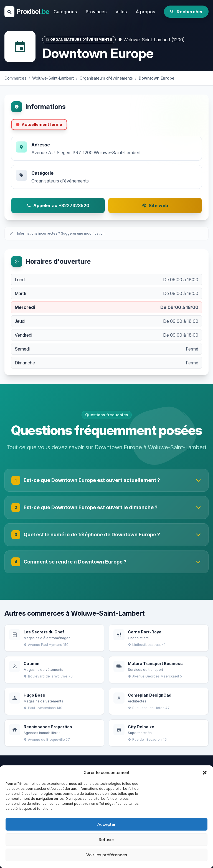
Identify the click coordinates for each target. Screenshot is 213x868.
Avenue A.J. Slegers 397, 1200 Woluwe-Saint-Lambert (86, 153)
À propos (145, 12)
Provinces (96, 12)
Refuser (106, 840)
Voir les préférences (107, 855)
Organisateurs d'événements (60, 181)
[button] (205, 773)
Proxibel (33, 12)
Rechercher (186, 12)
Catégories (65, 12)
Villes (121, 12)
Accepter (106, 824)
